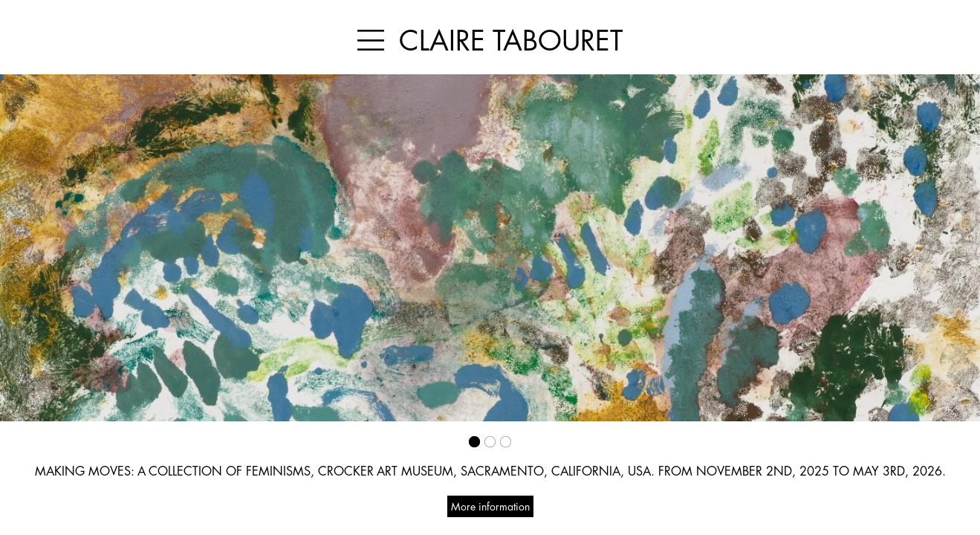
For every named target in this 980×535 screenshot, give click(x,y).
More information (490, 506)
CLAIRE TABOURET (511, 40)
